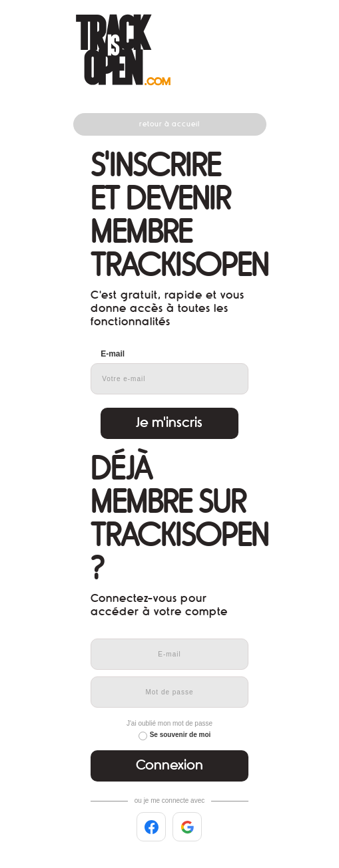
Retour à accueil (169, 124)
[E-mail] (169, 654)
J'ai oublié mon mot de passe (169, 723)
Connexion (169, 765)
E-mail (113, 354)
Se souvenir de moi (180, 735)
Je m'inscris (169, 423)
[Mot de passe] (169, 692)
